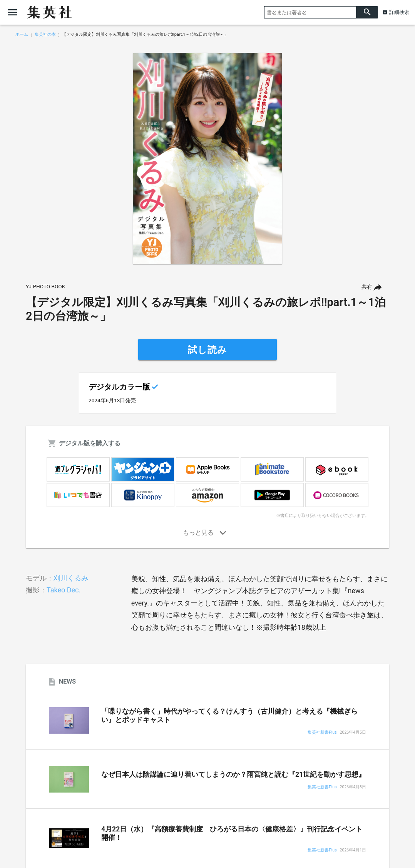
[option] (207, 159)
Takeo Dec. (64, 590)
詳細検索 (399, 12)
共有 (367, 287)
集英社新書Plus (322, 733)
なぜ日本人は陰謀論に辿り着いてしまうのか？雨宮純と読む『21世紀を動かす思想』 (233, 774)
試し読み (207, 350)
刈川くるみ (71, 578)
